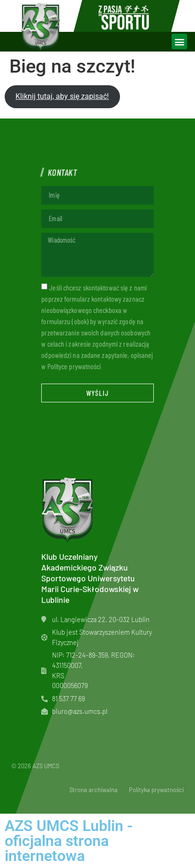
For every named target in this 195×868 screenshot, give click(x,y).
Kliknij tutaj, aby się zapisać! (62, 96)
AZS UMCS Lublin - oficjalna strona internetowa (69, 841)
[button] (179, 41)
